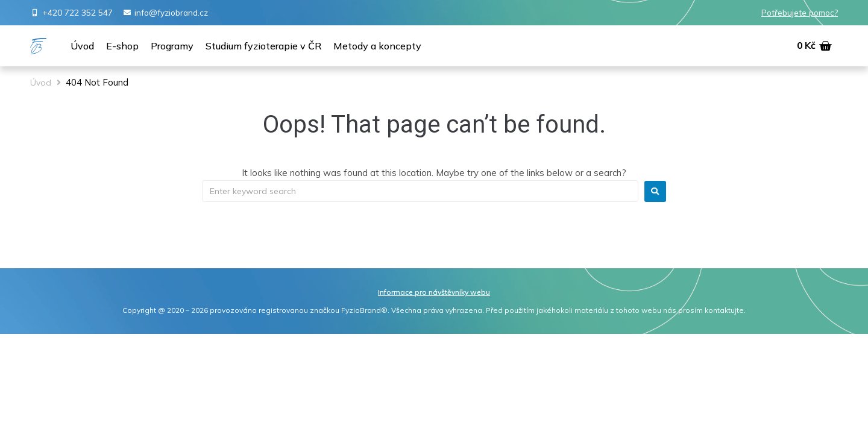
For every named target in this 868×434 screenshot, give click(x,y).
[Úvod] (82, 46)
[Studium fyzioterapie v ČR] (263, 46)
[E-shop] (122, 46)
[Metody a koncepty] (377, 46)
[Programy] (172, 46)
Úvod (41, 83)
